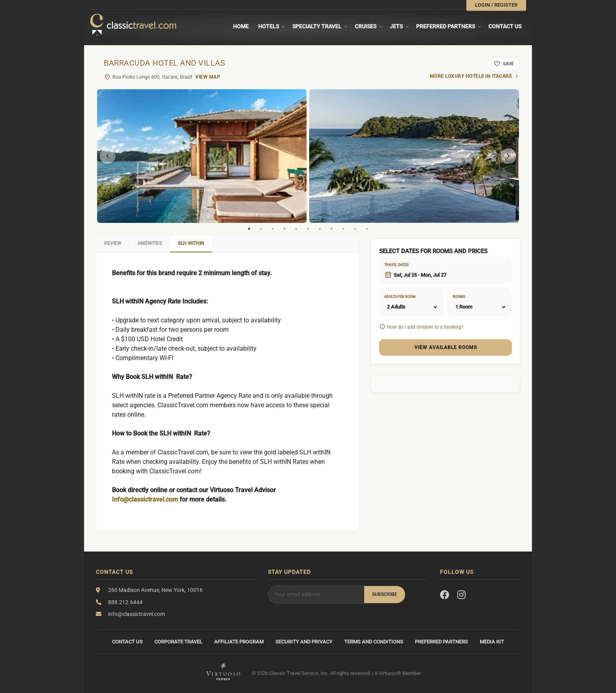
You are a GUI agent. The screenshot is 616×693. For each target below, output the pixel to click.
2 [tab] (261, 229)
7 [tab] (320, 229)
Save (503, 64)
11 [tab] (367, 229)
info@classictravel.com (137, 614)
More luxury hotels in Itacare (471, 76)
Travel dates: (394, 265)
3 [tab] (273, 229)
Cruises (366, 26)
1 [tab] (249, 229)
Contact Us (505, 26)
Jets (396, 26)
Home (241, 26)
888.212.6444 (125, 602)
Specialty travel (317, 26)
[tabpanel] (202, 156)
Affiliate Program (239, 642)
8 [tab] (332, 229)
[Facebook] (445, 595)
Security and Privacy (304, 642)
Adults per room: (394, 297)
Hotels (269, 26)
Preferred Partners (445, 26)
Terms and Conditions (374, 642)
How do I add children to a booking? (425, 327)
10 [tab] (355, 229)
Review (113, 243)
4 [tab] (284, 229)
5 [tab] (296, 229)
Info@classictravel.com (145, 499)
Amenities (150, 243)
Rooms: (459, 297)
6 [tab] (308, 229)
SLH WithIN (191, 243)
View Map (208, 77)
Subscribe (385, 594)
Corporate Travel (178, 642)
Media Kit (492, 642)
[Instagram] (461, 595)
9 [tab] (343, 229)
